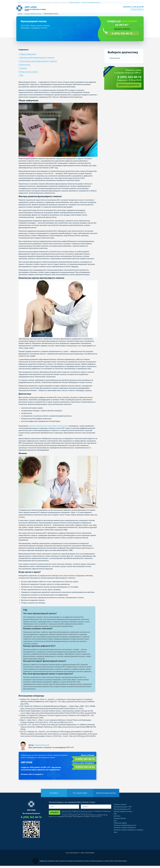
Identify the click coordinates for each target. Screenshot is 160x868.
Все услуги (105, 9)
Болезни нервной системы (123, 814)
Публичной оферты (67, 815)
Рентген (95, 9)
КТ (72, 9)
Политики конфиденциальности (83, 815)
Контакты (117, 818)
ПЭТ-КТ (79, 9)
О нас (59, 9)
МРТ (66, 9)
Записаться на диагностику (129, 87)
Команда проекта (120, 820)
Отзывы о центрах (120, 807)
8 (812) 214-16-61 (85, 769)
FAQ (115, 816)
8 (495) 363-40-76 (132, 9)
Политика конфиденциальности (125, 827)
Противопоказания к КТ (122, 811)
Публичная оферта (120, 825)
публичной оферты (74, 2)
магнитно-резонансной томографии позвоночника (48, 428)
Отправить (54, 815)
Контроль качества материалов (125, 830)
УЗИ (87, 9)
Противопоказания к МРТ (123, 809)
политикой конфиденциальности (91, 2)
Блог (115, 823)
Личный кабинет (137, 13)
